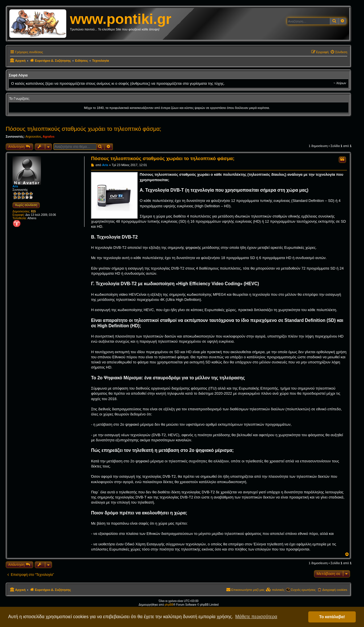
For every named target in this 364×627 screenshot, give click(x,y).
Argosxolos (33, 136)
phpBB (169, 605)
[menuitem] (339, 52)
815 (33, 211)
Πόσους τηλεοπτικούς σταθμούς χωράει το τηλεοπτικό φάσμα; (83, 129)
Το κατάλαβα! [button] (332, 617)
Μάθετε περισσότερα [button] (256, 617)
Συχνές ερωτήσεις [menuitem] (303, 590)
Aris (15, 186)
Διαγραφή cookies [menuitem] (335, 590)
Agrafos (49, 136)
